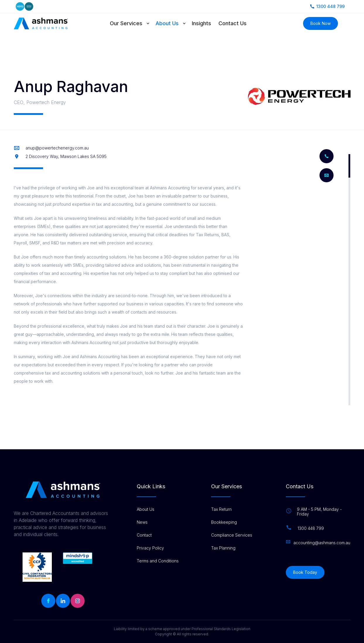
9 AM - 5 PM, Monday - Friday (319, 512)
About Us (167, 23)
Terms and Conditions (158, 561)
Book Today (305, 572)
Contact (144, 535)
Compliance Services (232, 535)
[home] (41, 23)
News (142, 522)
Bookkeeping (224, 522)
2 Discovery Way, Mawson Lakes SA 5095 (66, 156)
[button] (133, 23)
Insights (201, 23)
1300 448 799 (311, 528)
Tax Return (221, 509)
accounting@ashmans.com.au (322, 543)
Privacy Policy (150, 548)
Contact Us (233, 23)
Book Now (321, 23)
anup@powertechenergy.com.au (57, 148)
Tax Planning (223, 548)
